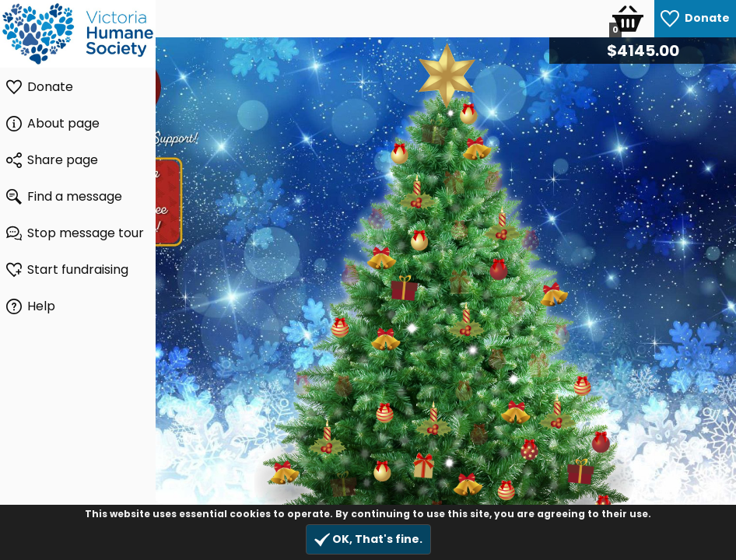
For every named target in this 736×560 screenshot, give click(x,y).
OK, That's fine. (368, 539)
